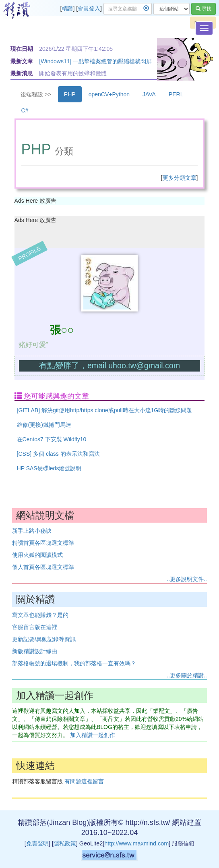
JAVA (149, 94)
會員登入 (89, 8)
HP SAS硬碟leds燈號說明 (49, 468)
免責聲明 (37, 843)
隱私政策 (65, 843)
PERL (176, 94)
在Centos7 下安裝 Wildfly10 (52, 439)
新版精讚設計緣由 (35, 651)
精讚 (67, 8)
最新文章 (22, 61)
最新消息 (22, 73)
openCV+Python (109, 94)
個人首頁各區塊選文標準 (43, 567)
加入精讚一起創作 (93, 735)
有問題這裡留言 (84, 781)
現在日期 (22, 49)
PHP (70, 94)
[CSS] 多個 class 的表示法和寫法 (58, 454)
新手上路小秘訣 (32, 531)
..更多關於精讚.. (187, 675)
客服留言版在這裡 (35, 627)
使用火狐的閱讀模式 (37, 555)
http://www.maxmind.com (136, 843)
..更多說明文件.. (187, 579)
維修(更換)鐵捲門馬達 (44, 425)
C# (25, 110)
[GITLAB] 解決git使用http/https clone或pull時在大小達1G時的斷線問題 (105, 410)
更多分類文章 (180, 178)
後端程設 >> (36, 94)
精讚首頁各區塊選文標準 (43, 543)
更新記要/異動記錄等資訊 (44, 639)
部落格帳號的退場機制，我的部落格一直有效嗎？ (74, 663)
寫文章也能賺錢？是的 (40, 615)
